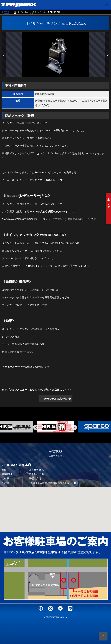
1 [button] (53, 79)
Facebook (41, 608)
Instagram (51, 608)
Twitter (60, 608)
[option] (55, 54)
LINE (70, 608)
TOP (5, 12)
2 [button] (58, 79)
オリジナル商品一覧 (55, 399)
